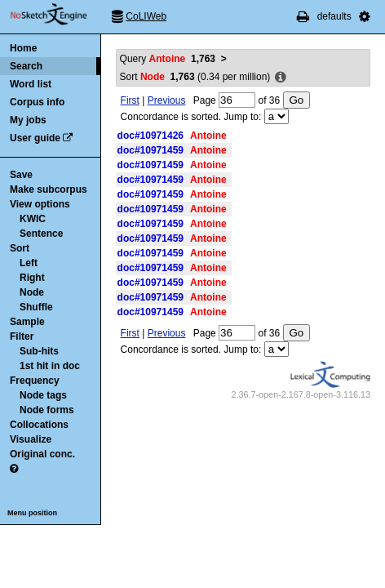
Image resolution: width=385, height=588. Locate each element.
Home (23, 48)
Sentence (41, 234)
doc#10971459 (150, 150)
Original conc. (42, 454)
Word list (31, 84)
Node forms (47, 410)
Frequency (35, 381)
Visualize (31, 439)
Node (32, 292)
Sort (20, 248)
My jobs (28, 120)
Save (21, 175)
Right (32, 278)
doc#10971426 (150, 136)
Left (29, 263)
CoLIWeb (146, 16)
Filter (22, 336)
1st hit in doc (50, 366)
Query (168, 59)
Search (26, 66)
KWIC (33, 219)
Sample (27, 322)
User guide (35, 138)
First (130, 100)
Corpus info (37, 102)
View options (40, 204)
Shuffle (36, 307)
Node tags (43, 395)
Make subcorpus (49, 189)
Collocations (39, 425)
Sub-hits (39, 351)
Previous (167, 100)
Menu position (32, 513)
